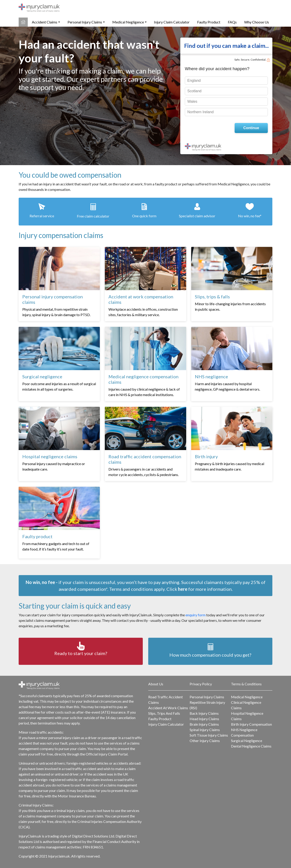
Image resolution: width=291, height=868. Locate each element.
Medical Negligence (128, 22)
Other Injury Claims (205, 741)
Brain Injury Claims (204, 724)
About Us (156, 684)
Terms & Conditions (246, 684)
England (194, 81)
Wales (192, 101)
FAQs (232, 22)
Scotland (194, 91)
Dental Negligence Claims (251, 746)
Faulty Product (209, 22)
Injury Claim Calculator (172, 22)
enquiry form (196, 615)
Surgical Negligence (247, 741)
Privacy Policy (201, 684)
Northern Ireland (201, 112)
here (183, 589)
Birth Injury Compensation (251, 724)
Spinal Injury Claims (205, 730)
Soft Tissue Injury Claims (209, 735)
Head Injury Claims (204, 719)
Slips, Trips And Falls (164, 713)
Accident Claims (45, 22)
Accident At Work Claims (168, 708)
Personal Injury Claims (85, 22)
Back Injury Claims (204, 713)
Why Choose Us (257, 22)
